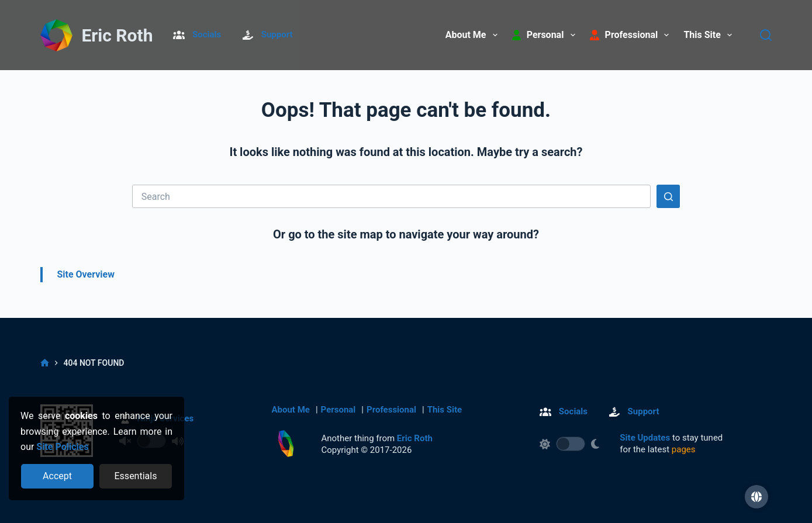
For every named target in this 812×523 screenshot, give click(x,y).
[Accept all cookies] (58, 476)
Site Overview (86, 274)
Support (277, 34)
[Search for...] (392, 196)
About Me (474, 35)
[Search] (766, 35)
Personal (338, 410)
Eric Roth (117, 35)
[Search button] (668, 196)
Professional (391, 410)
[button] (756, 497)
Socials (207, 34)
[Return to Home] (56, 36)
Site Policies (62, 447)
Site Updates (645, 438)
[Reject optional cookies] (136, 476)
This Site (710, 35)
